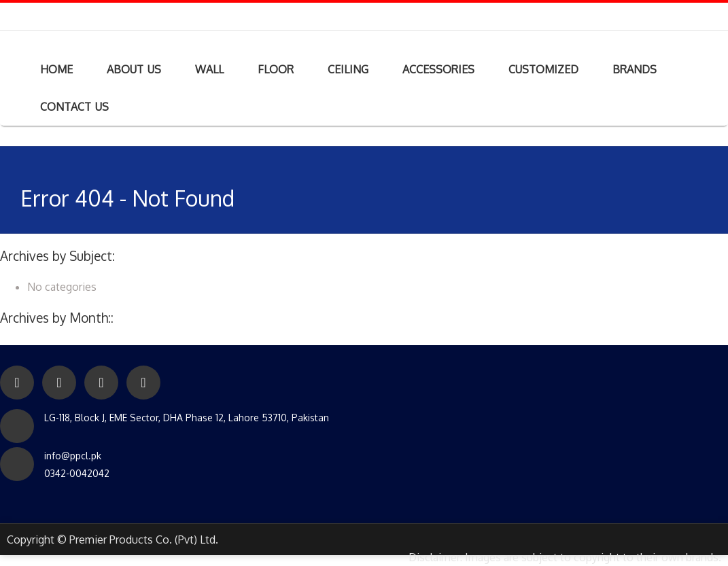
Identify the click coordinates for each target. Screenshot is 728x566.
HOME (56, 69)
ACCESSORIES (438, 69)
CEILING (348, 69)
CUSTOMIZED (543, 69)
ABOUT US (134, 69)
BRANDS (635, 69)
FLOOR (276, 69)
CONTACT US (74, 107)
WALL (209, 69)
